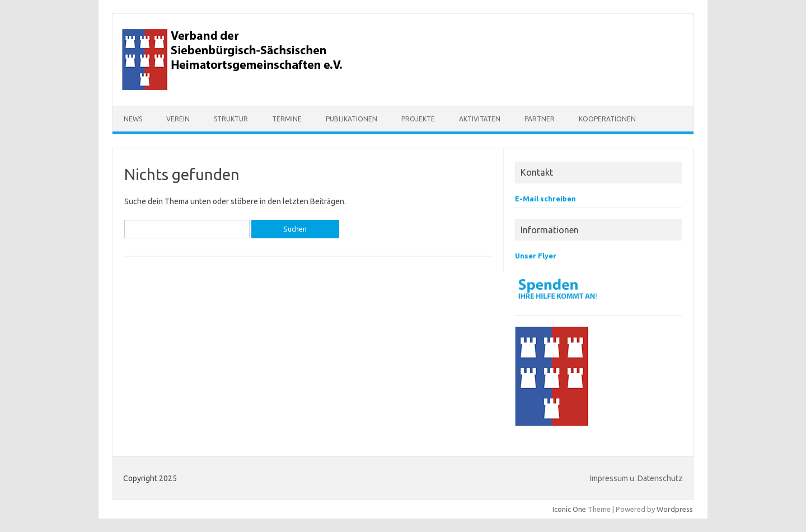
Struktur (231, 119)
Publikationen (352, 119)
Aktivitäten (480, 119)
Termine (287, 119)
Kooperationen (607, 119)
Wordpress (675, 509)
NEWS (133, 119)
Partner (540, 119)
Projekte (418, 119)
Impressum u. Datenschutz (636, 478)
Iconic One (569, 509)
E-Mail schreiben (545, 199)
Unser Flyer (536, 256)
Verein (178, 119)
